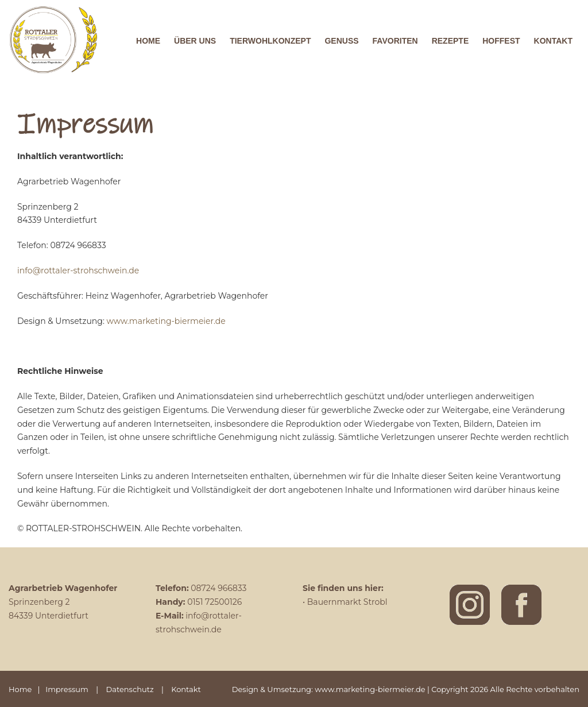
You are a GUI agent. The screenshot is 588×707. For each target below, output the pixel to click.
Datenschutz (130, 689)
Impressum (67, 689)
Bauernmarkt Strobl (347, 602)
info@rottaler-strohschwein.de (78, 271)
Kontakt (186, 689)
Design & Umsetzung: (273, 689)
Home (20, 689)
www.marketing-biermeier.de (166, 321)
